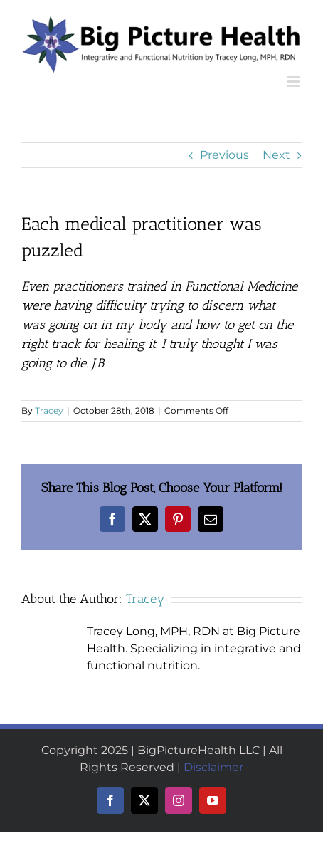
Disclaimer (213, 767)
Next (276, 155)
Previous (224, 155)
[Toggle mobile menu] (294, 82)
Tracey (49, 411)
